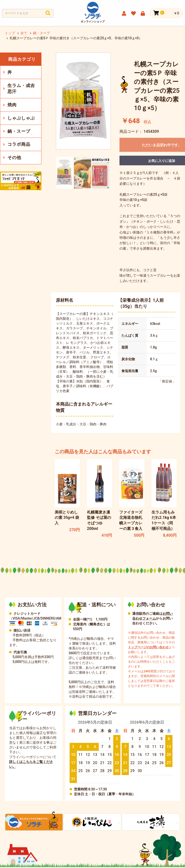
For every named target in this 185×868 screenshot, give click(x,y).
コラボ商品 (19, 144)
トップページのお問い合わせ (148, 648)
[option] (83, 101)
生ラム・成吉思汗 (21, 89)
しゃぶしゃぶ (21, 118)
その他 (14, 157)
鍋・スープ (19, 131)
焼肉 (12, 105)
